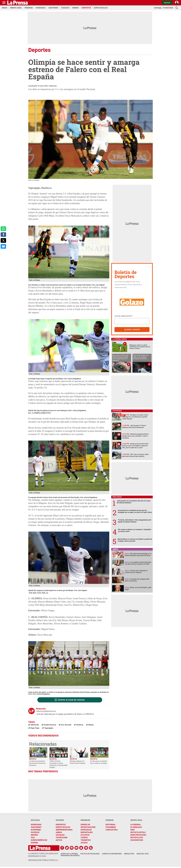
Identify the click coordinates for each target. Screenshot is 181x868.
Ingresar (167, 3)
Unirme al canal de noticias (71, 700)
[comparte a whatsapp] (3, 229)
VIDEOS (84, 837)
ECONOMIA (36, 830)
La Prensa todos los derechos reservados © (43, 855)
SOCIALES (60, 835)
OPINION (109, 820)
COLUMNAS (111, 827)
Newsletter (129, 854)
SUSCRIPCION (137, 840)
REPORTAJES (87, 832)
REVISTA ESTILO (138, 832)
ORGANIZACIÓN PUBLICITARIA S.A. (43, 860)
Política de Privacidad (90, 854)
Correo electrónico (123, 316)
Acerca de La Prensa (69, 854)
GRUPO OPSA (136, 820)
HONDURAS (36, 824)
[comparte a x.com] (3, 240)
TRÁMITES (86, 840)
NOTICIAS (35, 820)
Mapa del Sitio (143, 854)
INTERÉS (60, 820)
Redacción (53, 86)
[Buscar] (177, 8)
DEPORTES (61, 824)
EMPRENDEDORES (64, 830)
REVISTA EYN (137, 837)
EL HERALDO (136, 827)
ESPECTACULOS (63, 827)
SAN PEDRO (36, 827)
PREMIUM (85, 820)
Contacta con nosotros (112, 854)
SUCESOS (35, 832)
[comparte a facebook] (3, 235)
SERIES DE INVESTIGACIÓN (88, 826)
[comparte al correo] (3, 246)
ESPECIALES (86, 830)
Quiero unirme (132, 330)
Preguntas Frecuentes (70, 856)
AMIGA (59, 832)
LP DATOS (85, 835)
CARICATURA (112, 830)
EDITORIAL (110, 824)
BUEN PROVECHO (138, 835)
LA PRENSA (136, 824)
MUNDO (34, 835)
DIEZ (133, 830)
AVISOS (84, 843)
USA (33, 837)
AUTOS (59, 840)
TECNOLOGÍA (62, 837)
